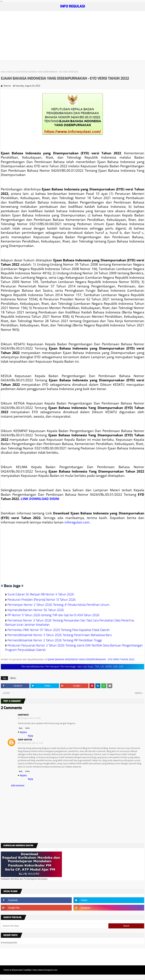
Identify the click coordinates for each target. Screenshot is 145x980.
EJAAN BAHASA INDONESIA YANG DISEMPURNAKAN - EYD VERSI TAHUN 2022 (91, 659)
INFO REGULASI (73, 6)
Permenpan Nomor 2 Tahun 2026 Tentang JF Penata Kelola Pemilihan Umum (58, 605)
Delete (27, 728)
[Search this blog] (55, 926)
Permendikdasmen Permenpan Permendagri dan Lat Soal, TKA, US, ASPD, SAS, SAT (73, 667)
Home (3, 72)
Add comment (18, 785)
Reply (21, 728)
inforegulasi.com (77, 522)
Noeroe (7, 86)
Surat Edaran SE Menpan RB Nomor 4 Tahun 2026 (41, 594)
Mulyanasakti (17, 970)
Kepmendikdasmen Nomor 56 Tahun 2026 (36, 610)
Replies (23, 732)
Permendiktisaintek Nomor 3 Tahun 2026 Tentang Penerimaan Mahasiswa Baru (60, 635)
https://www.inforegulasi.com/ (45, 970)
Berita (10, 72)
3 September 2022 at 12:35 (32, 743)
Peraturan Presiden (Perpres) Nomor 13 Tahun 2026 (42, 600)
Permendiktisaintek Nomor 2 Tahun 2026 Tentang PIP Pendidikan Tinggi (55, 640)
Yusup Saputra (25, 740)
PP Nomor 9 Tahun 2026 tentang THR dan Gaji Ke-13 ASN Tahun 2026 (53, 615)
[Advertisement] (72, 37)
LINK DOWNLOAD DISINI (40, 499)
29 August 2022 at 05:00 (30, 718)
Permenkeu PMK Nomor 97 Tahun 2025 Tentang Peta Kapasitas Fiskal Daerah (59, 630)
